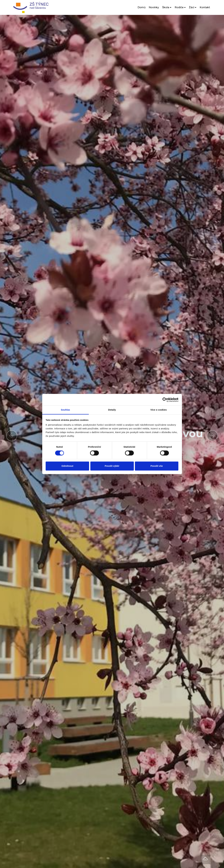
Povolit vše (157, 466)
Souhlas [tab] (65, 410)
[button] (12, 436)
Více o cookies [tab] (159, 410)
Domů (142, 7)
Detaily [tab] (112, 410)
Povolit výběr (112, 466)
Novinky (154, 7)
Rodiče (179, 7)
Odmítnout (67, 466)
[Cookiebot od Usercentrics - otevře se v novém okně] (165, 400)
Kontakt (205, 7)
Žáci (192, 7)
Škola (166, 7)
